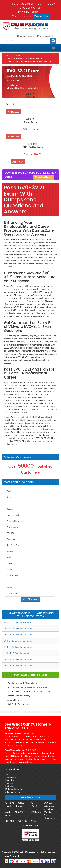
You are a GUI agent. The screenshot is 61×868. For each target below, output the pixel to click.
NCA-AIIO (9, 821)
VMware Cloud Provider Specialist (22, 88)
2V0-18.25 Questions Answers (18, 647)
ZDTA (33, 821)
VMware (18, 56)
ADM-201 (9, 803)
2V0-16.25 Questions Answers (18, 635)
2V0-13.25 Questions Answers (18, 622)
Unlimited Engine (12, 792)
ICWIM (21, 812)
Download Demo (44, 177)
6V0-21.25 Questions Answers (18, 653)
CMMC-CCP (36, 812)
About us (9, 783)
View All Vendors (31, 599)
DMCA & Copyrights (14, 789)
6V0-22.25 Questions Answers (18, 659)
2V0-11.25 (23, 821)
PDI (32, 803)
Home (7, 56)
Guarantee (9, 780)
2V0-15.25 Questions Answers (18, 628)
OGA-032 (48, 803)
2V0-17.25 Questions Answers (18, 641)
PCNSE (21, 803)
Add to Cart (13, 112)
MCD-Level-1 (11, 806)
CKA (20, 806)
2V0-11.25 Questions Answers (18, 665)
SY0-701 (35, 806)
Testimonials (10, 777)
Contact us (9, 786)
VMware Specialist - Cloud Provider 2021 (27, 59)
